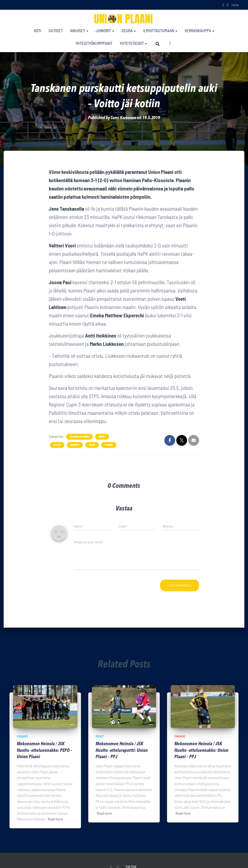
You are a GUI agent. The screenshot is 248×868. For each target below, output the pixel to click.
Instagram (228, 5)
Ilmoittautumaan (160, 30)
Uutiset (56, 30)
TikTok (235, 5)
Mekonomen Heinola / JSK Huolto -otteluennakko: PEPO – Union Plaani (45, 751)
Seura (129, 30)
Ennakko (22, 736)
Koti (38, 30)
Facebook (223, 5)
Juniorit (105, 30)
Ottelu (57, 445)
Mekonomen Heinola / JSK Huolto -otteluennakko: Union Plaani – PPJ (202, 751)
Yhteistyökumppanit (94, 43)
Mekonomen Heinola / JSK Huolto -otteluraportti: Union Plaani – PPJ (122, 751)
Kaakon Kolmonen (79, 436)
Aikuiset (79, 30)
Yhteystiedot (133, 43)
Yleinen (109, 445)
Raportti (75, 445)
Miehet (102, 436)
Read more (55, 819)
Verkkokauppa (199, 30)
